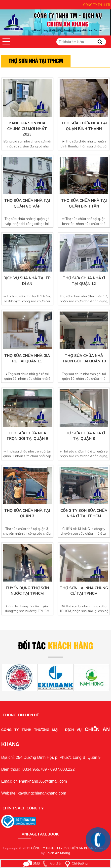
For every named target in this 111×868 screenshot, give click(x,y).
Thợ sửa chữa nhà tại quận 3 (27, 513)
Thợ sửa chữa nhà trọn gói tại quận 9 (27, 436)
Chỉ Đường (75, 863)
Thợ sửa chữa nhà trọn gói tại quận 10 (84, 358)
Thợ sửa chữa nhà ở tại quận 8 (84, 436)
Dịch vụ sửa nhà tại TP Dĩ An (27, 281)
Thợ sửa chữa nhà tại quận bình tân (84, 203)
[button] (6, 41)
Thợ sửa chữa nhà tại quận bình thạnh (84, 126)
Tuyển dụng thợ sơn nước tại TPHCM (27, 591)
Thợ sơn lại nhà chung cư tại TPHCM (84, 591)
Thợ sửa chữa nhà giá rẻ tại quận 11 (27, 358)
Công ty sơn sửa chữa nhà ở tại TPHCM (84, 513)
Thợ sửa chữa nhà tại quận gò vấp (27, 203)
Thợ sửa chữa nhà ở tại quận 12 (84, 281)
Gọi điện (52, 863)
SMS (32, 863)
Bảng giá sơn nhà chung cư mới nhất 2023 (27, 129)
